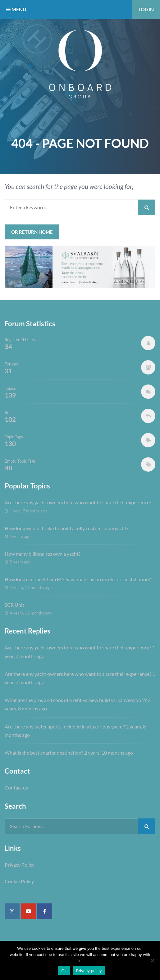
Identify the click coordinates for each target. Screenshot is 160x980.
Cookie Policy (19, 881)
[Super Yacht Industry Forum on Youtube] (29, 911)
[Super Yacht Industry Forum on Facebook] (45, 911)
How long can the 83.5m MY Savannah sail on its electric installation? (78, 579)
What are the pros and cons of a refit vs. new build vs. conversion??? (76, 700)
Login (146, 9)
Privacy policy (89, 971)
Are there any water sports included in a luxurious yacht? (65, 726)
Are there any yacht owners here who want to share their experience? (78, 502)
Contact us (16, 787)
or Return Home (32, 232)
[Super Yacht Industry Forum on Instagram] (12, 911)
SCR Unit (14, 605)
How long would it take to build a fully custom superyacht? (66, 528)
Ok (64, 971)
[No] (152, 960)
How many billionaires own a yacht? (43, 554)
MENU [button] (16, 9)
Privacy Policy (20, 865)
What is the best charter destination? (44, 753)
